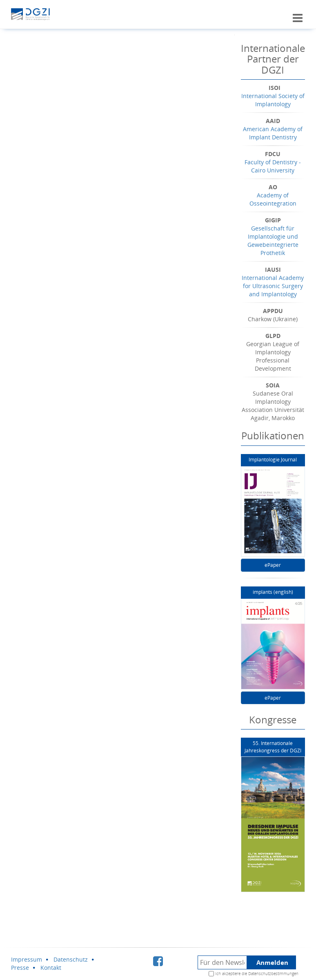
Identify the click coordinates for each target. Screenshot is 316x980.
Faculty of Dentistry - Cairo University (273, 166)
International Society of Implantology (273, 100)
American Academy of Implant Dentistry (273, 133)
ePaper (273, 565)
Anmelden (272, 962)
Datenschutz (71, 959)
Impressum (27, 959)
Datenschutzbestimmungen (273, 973)
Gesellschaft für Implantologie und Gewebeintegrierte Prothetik (273, 241)
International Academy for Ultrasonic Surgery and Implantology (273, 286)
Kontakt (51, 968)
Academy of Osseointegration (273, 199)
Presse (20, 968)
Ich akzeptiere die (257, 973)
